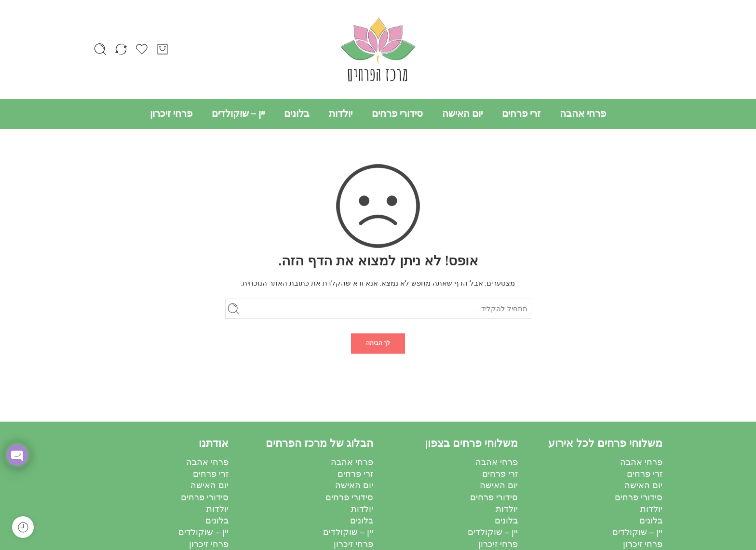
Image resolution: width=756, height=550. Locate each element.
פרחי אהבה (583, 114)
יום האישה (462, 114)
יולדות (341, 114)
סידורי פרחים (397, 114)
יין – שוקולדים (238, 114)
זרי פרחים (521, 114)
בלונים (297, 114)
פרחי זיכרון (171, 114)
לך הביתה (378, 343)
